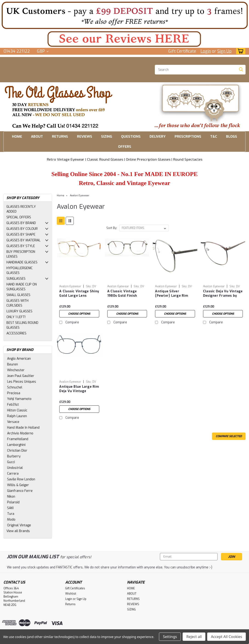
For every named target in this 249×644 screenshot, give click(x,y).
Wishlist (71, 594)
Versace (13, 422)
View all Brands (18, 531)
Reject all (194, 637)
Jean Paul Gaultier (21, 376)
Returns (70, 604)
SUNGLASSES (16, 279)
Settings (170, 637)
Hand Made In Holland (23, 428)
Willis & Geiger (18, 485)
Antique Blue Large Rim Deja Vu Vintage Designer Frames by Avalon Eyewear (79, 389)
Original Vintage (19, 525)
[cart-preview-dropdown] (240, 51)
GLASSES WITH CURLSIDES (17, 303)
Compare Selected (229, 436)
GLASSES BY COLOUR (22, 229)
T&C (214, 137)
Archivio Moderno (20, 433)
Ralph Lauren (17, 416)
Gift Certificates (75, 588)
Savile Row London (21, 479)
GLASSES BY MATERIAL (23, 240)
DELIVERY (158, 137)
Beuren (13, 364)
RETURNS (60, 137)
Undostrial (15, 468)
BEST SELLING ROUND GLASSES (22, 325)
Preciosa (14, 393)
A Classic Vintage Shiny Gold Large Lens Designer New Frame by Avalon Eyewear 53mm (79, 294)
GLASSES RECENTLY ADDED (21, 209)
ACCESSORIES (16, 333)
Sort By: (112, 228)
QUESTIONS (131, 137)
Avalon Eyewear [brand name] (70, 286)
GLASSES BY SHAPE (21, 235)
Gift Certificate (182, 51)
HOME (17, 137)
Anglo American (19, 359)
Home (61, 195)
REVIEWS (85, 137)
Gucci (11, 462)
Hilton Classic (17, 410)
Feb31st (13, 405)
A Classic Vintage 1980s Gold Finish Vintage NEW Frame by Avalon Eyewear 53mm (127, 294)
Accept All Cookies (226, 637)
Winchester (16, 370)
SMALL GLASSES (18, 295)
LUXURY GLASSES (19, 311)
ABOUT (37, 137)
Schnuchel (15, 387)
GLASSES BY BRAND (21, 223)
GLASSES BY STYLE (21, 246)
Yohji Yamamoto (19, 399)
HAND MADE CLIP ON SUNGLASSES (22, 287)
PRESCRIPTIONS (188, 137)
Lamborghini (16, 445)
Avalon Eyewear (80, 195)
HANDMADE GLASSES (22, 262)
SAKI (10, 508)
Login (206, 51)
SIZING (107, 137)
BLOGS (232, 137)
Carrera (13, 474)
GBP (43, 51)
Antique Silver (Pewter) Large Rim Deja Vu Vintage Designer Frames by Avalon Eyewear (172, 294)
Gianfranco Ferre (20, 491)
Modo (11, 520)
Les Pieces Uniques (22, 382)
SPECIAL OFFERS (19, 217)
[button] (124, 15)
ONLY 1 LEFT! (16, 317)
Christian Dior (17, 451)
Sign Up (224, 51)
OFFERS (125, 147)
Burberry (14, 456)
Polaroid (13, 502)
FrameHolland (18, 439)
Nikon (11, 497)
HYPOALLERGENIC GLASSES (20, 271)
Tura (11, 514)
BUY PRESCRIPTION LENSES (21, 254)
